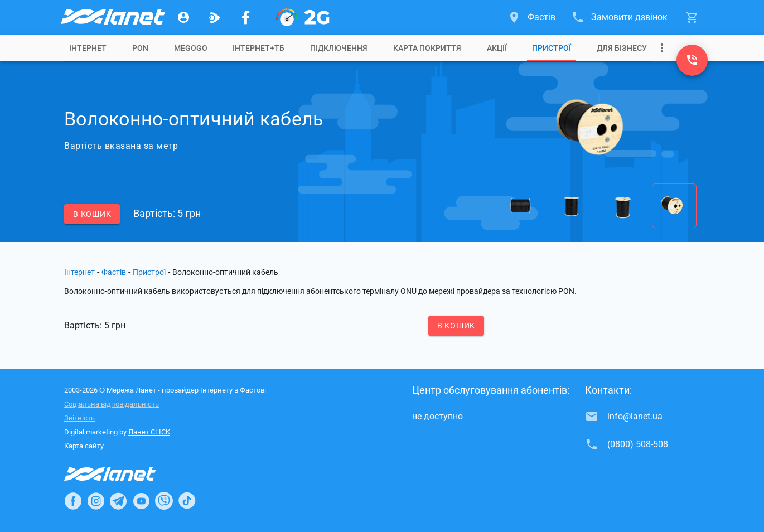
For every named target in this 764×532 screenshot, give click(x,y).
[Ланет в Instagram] (96, 501)
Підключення (339, 48)
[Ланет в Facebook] (73, 501)
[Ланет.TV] (215, 17)
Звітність (79, 418)
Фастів (114, 272)
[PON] (303, 17)
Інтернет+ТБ (258, 48)
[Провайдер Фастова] (112, 17)
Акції (497, 48)
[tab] (88, 48)
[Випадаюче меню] (662, 48)
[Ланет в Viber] (164, 501)
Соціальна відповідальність (112, 404)
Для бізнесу (622, 48)
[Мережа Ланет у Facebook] (246, 17)
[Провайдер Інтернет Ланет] (123, 474)
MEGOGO (191, 48)
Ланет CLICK (149, 432)
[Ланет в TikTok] (187, 501)
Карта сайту (84, 446)
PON (140, 48)
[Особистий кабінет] (183, 17)
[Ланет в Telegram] (118, 501)
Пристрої (552, 48)
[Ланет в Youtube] (141, 501)
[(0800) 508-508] (692, 60)
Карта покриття (427, 48)
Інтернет (88, 48)
